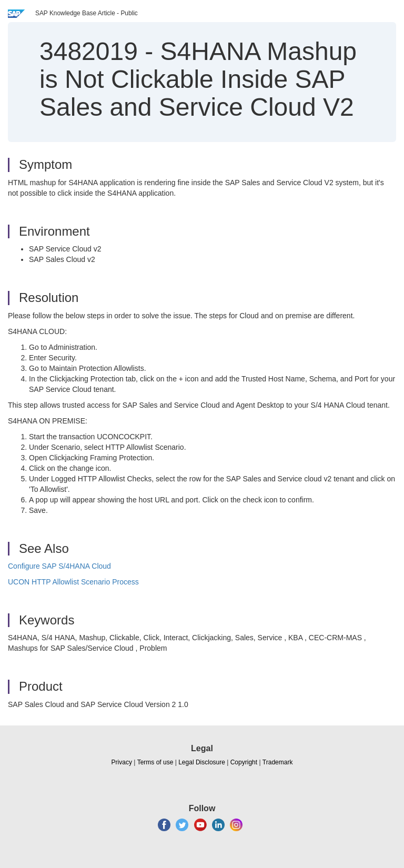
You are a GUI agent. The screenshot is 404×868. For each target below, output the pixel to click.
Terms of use (155, 762)
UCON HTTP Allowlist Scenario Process (73, 582)
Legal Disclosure (202, 762)
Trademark (278, 762)
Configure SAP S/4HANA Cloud (59, 566)
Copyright (244, 762)
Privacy (122, 762)
